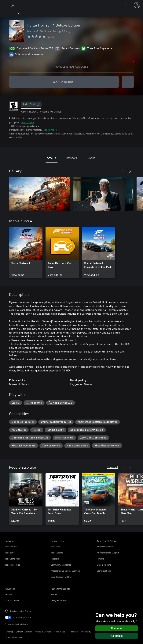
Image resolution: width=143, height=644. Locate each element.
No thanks (117, 636)
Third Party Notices (90, 632)
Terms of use (59, 632)
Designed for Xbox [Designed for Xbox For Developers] (59, 600)
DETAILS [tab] (51, 158)
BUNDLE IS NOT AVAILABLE (72, 67)
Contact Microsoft (24, 632)
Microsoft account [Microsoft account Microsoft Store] (105, 547)
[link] (26, 253)
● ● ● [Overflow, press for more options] (128, 82)
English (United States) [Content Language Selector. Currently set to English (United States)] (21, 611)
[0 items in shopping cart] (128, 5)
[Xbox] (10, 13)
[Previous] (123, 171)
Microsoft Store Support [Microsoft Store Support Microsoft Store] (108, 553)
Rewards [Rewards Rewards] (9, 594)
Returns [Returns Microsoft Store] (101, 559)
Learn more (27, 122)
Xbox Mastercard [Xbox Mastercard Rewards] (12, 600)
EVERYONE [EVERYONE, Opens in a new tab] (31, 104)
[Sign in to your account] (137, 5)
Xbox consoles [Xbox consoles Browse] (11, 547)
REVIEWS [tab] (72, 158)
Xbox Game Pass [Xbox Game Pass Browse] (12, 559)
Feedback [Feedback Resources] (55, 559)
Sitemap (9, 632)
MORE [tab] (92, 158)
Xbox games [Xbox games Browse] (10, 553)
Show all (112, 467)
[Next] (130, 171)
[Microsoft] (71, 3)
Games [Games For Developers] (54, 594)
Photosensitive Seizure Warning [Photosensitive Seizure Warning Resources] (65, 571)
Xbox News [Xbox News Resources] (56, 547)
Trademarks (73, 632)
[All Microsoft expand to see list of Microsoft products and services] (5, 5)
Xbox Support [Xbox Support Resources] (57, 553)
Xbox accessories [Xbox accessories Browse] (12, 565)
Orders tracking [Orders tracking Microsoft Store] (104, 565)
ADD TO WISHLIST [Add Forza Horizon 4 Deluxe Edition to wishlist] (64, 82)
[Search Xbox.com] (13, 5)
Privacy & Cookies (43, 632)
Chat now (117, 628)
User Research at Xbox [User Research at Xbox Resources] (61, 577)
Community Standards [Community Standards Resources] (61, 565)
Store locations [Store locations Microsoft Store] (104, 571)
